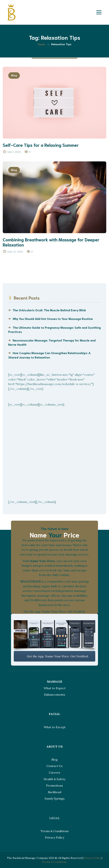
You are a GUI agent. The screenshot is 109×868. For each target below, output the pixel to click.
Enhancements (55, 695)
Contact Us (54, 766)
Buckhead (55, 792)
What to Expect (55, 688)
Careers (54, 772)
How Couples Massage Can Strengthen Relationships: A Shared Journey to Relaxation (49, 355)
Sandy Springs (55, 798)
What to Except (55, 727)
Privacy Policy (55, 837)
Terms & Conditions (55, 831)
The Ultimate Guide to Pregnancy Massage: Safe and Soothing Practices (54, 329)
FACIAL (54, 714)
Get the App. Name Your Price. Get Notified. (55, 656)
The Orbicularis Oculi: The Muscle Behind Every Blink (49, 310)
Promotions (54, 785)
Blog (14, 75)
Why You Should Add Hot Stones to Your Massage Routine (53, 319)
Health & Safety (54, 779)
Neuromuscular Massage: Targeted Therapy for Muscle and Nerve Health (52, 342)
